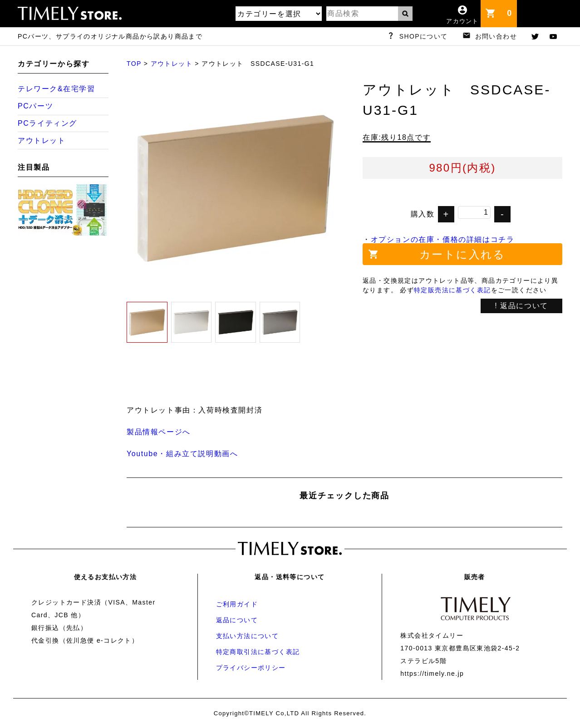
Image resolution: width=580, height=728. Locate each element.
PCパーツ (35, 106)
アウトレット (172, 64)
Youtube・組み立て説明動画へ (182, 454)
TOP (134, 64)
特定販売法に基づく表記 (452, 290)
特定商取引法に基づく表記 (258, 652)
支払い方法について (248, 636)
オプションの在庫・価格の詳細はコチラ (443, 239)
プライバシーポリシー (251, 668)
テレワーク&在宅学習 (57, 89)
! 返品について (521, 306)
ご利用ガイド (237, 604)
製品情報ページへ (159, 432)
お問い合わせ (496, 36)
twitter (535, 36)
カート (512, 9)
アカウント (462, 21)
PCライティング (47, 123)
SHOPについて (424, 36)
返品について (237, 620)
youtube (553, 36)
